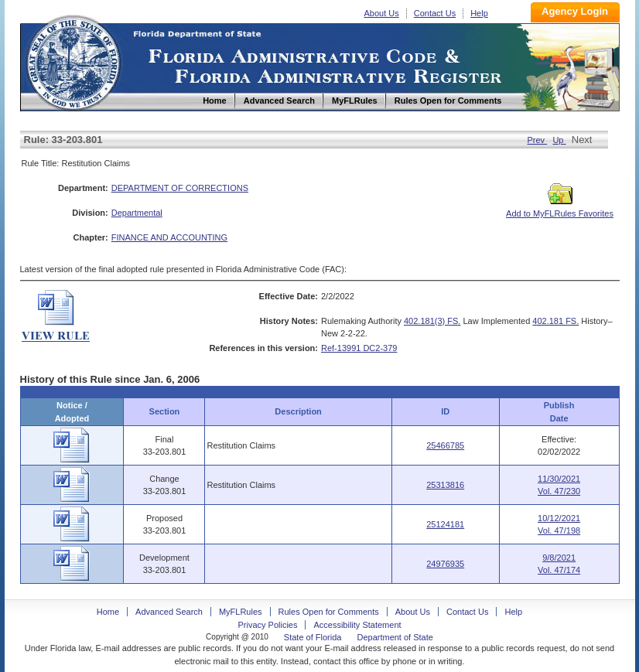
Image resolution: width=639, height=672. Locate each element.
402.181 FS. (555, 321)
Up (559, 140)
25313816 (445, 485)
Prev (537, 140)
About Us (382, 13)
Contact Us (435, 13)
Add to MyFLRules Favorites (560, 209)
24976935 (445, 564)
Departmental (137, 213)
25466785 (445, 445)
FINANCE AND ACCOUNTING (169, 237)
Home (73, 61)
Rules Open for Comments (329, 612)
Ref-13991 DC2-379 (359, 348)
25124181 (445, 524)
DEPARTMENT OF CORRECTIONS (180, 188)
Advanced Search (169, 612)
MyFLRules (241, 612)
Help (479, 13)
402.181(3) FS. (432, 321)
